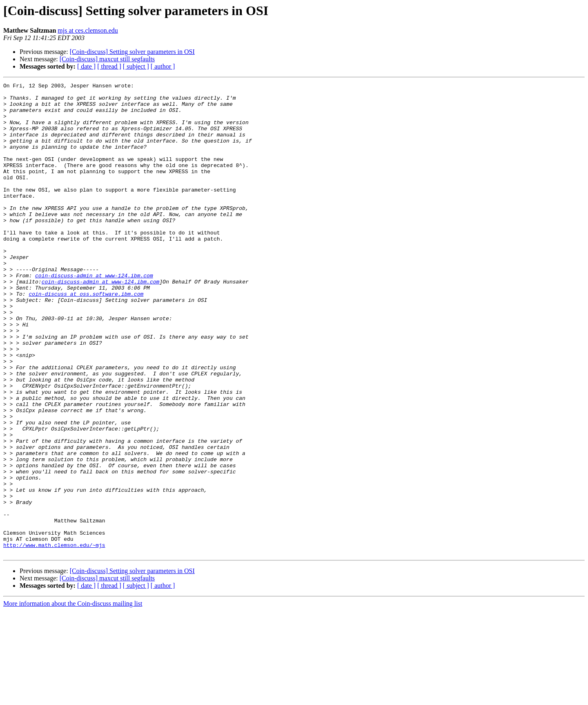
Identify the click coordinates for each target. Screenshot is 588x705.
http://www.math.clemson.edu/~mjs (54, 638)
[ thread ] (109, 66)
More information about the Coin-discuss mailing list (73, 698)
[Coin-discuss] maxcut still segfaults (107, 59)
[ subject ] (136, 66)
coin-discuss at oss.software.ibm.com (86, 337)
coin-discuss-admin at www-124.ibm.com (94, 315)
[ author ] (163, 66)
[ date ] (86, 66)
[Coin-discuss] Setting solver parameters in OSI (132, 52)
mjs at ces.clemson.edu (88, 30)
